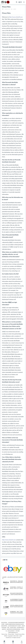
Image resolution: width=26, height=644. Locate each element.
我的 (13, 642)
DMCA (6, 636)
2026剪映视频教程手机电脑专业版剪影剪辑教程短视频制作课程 (17, 601)
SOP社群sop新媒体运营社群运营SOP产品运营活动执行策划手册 (17, 607)
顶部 (22, 642)
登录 (20, 2)
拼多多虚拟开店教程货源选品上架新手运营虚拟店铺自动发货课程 (16, 594)
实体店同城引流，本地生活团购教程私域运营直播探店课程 (16, 582)
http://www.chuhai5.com (16, 17)
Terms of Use (4, 634)
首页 (4, 642)
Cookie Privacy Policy (20, 634)
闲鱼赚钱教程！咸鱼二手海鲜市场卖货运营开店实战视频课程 (16, 613)
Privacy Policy (11, 634)
